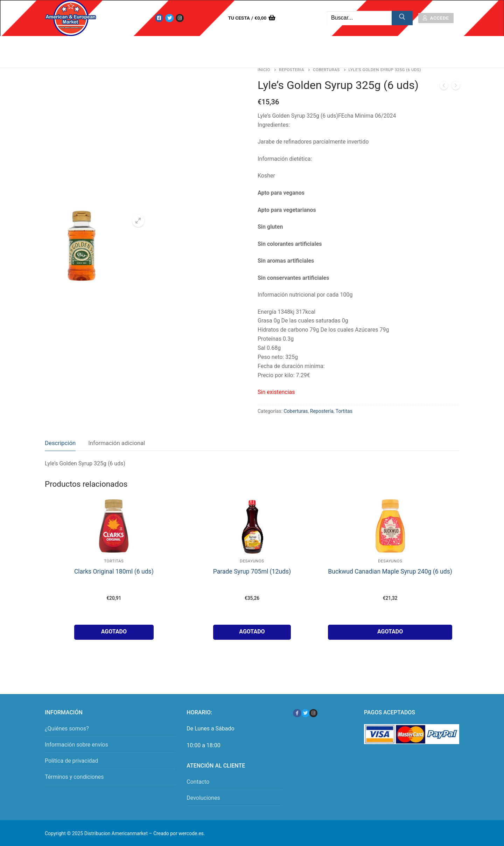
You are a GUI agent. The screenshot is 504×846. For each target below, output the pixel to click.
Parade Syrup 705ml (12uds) (252, 571)
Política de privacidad (71, 761)
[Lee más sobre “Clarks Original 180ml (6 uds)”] (114, 632)
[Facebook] (159, 18)
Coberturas (326, 70)
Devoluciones (203, 798)
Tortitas (344, 411)
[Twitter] (169, 18)
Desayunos (252, 561)
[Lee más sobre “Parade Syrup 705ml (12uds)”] (252, 632)
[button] (138, 221)
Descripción (60, 443)
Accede (436, 18)
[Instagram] (180, 18)
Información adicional (117, 443)
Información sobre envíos (76, 745)
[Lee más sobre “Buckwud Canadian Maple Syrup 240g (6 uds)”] (390, 632)
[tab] (60, 443)
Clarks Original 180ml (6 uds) (114, 571)
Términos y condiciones (74, 777)
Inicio (264, 70)
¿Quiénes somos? (67, 729)
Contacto (198, 782)
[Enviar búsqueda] (402, 18)
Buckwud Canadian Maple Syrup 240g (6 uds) (390, 571)
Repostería (292, 70)
